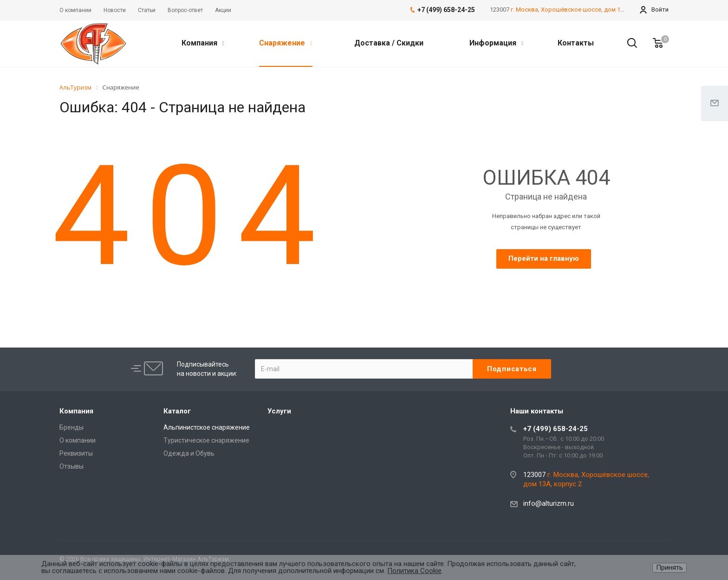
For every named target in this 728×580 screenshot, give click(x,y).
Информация (496, 43)
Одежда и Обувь (189, 453)
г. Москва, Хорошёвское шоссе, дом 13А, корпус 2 (583, 10)
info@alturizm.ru (549, 503)
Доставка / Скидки (389, 43)
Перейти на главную (544, 258)
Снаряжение (286, 43)
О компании (78, 440)
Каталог (177, 411)
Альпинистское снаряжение (207, 427)
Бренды (71, 427)
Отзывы (71, 466)
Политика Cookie (414, 571)
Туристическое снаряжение (206, 440)
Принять (669, 567)
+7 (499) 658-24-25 (556, 429)
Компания (203, 43)
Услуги (279, 411)
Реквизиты (76, 453)
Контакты (576, 43)
